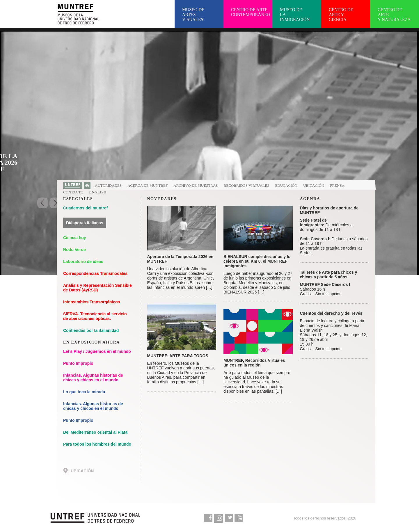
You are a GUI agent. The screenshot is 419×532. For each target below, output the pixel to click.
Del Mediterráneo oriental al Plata (95, 432)
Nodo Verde (74, 250)
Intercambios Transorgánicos (92, 302)
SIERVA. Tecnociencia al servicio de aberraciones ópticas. (95, 316)
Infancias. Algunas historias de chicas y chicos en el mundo (93, 378)
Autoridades (108, 185)
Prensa (337, 185)
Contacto (73, 192)
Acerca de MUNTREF (148, 185)
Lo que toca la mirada (84, 392)
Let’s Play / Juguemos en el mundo (97, 351)
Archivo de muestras (196, 185)
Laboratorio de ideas (83, 261)
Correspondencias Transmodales (95, 273)
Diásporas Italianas (85, 223)
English (98, 192)
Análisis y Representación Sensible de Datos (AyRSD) (97, 288)
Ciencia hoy (75, 238)
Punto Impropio (78, 363)
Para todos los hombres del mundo (97, 444)
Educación (286, 185)
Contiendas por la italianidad (91, 330)
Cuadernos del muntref (85, 208)
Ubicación (314, 185)
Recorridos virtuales (247, 185)
